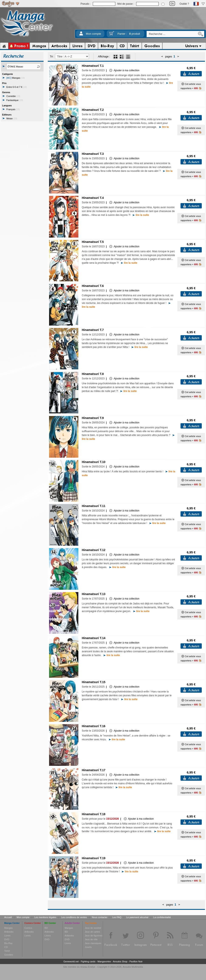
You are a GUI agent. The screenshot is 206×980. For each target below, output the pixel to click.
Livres (7, 936)
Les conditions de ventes (74, 917)
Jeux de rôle (91, 939)
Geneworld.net (71, 961)
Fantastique (15, 100)
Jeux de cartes (92, 932)
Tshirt (7, 951)
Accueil (8, 917)
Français (13, 109)
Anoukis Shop (120, 961)
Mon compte (93, 34)
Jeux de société (93, 928)
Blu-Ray (8, 943)
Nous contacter (100, 917)
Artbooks (9, 932)
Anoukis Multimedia (133, 967)
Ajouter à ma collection (124, 70)
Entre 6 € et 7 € (17, 87)
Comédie (13, 96)
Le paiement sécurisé (137, 917)
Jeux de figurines (94, 936)
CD (6, 947)
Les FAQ (117, 917)
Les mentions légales (45, 917)
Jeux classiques (93, 943)
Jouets (88, 947)
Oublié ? (184, 4)
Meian (12, 118)
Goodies (9, 955)
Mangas (16, 78)
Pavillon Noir (136, 961)
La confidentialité (162, 917)
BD (46, 928)
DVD (7, 939)
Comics (28, 928)
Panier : (129, 34)
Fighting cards (88, 961)
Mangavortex (104, 961)
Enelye (92, 967)
